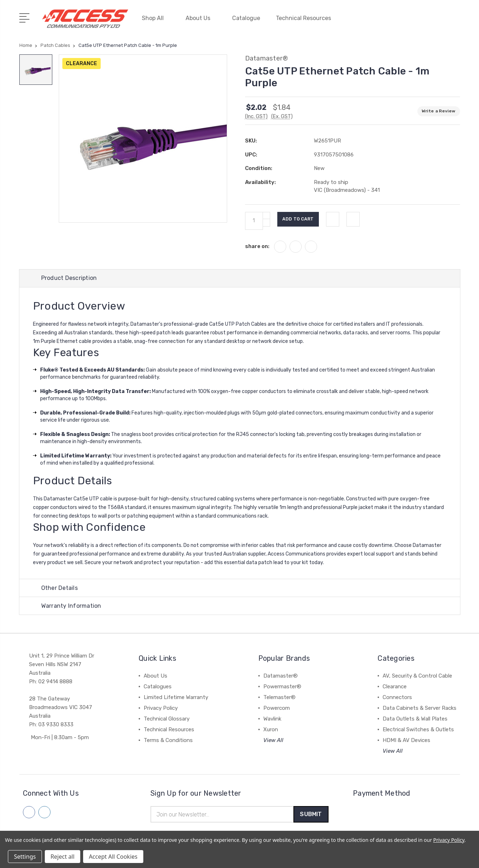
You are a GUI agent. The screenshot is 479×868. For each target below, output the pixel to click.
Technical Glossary (167, 718)
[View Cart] (456, 21)
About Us (201, 17)
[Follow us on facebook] (29, 812)
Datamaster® (281, 675)
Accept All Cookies (113, 857)
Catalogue (246, 17)
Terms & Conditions (168, 740)
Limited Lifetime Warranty (176, 697)
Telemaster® (279, 697)
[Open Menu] (26, 16)
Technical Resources (306, 17)
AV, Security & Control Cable (417, 675)
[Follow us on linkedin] (44, 812)
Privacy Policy (161, 708)
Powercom (277, 708)
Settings (25, 857)
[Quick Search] (435, 21)
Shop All (156, 17)
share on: (257, 243)
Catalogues (158, 686)
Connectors (397, 697)
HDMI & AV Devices (406, 740)
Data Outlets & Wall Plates (415, 718)
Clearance (395, 686)
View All (273, 740)
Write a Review (439, 108)
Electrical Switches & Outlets (418, 729)
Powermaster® (282, 686)
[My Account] (392, 21)
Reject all (63, 857)
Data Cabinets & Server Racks (420, 708)
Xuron (271, 729)
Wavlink (272, 718)
